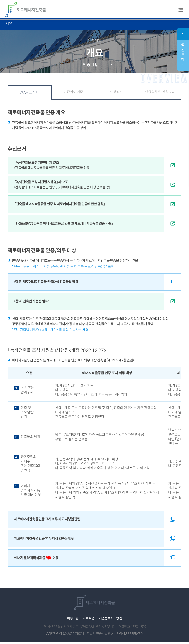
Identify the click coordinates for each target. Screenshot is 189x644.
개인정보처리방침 (110, 620)
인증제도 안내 (30, 94)
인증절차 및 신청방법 (160, 93)
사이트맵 (89, 620)
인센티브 (116, 93)
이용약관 (73, 620)
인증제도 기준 (73, 93)
